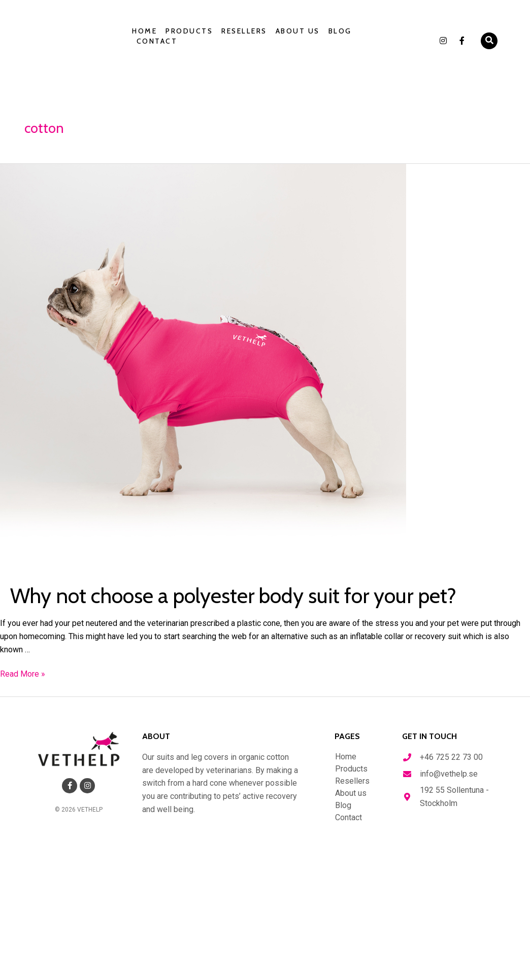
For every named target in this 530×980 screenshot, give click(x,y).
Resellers (244, 31)
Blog (340, 31)
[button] (489, 41)
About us (298, 31)
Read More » (23, 674)
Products (189, 31)
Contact (157, 41)
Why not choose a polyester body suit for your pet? (255, 595)
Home (144, 31)
